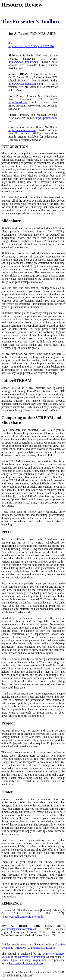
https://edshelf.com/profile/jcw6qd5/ (23, 917)
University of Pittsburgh (32, 957)
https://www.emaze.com (22, 130)
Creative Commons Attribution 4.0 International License (33, 946)
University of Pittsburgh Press (26, 963)
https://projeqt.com (46, 118)
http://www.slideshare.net (23, 62)
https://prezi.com (18, 102)
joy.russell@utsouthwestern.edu (19, 929)
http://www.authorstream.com (25, 84)
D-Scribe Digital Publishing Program (33, 958)
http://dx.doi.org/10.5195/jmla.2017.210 (31, 46)
